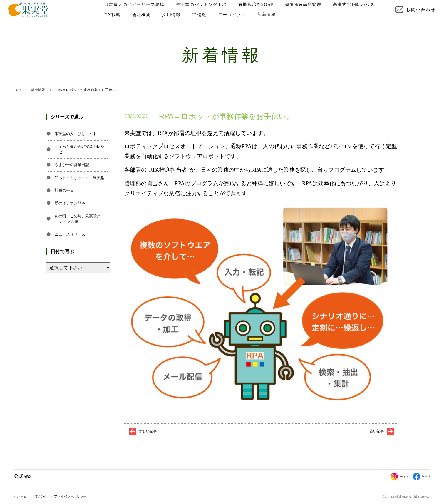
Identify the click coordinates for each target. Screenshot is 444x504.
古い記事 (377, 431)
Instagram (389, 477)
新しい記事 (148, 431)
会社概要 (201, 21)
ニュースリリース (70, 234)
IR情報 (259, 21)
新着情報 (326, 21)
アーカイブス (291, 21)
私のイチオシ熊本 (70, 203)
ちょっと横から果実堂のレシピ (79, 150)
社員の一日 (64, 191)
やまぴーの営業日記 (72, 165)
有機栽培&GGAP (262, 11)
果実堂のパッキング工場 (207, 11)
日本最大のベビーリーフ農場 (140, 11)
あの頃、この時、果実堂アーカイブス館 (79, 219)
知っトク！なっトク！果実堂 (79, 178)
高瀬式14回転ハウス (131, 21)
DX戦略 (172, 21)
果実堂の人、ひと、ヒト (76, 134)
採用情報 (231, 21)
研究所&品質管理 (309, 11)
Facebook (418, 477)
